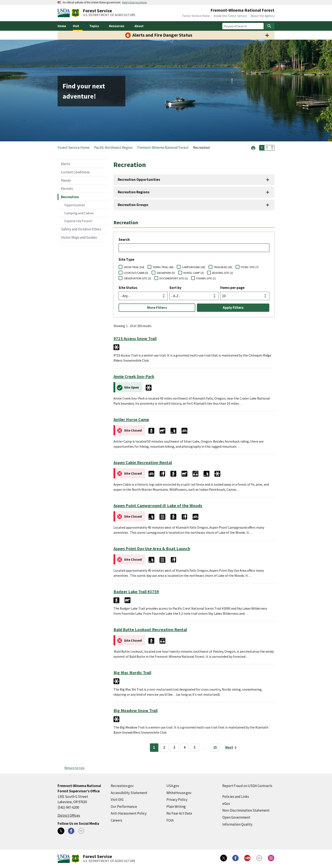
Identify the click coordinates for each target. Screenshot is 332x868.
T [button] (262, 148)
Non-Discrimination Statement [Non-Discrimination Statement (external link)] (246, 810)
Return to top (74, 768)
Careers (116, 820)
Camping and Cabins (79, 213)
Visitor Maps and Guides (79, 237)
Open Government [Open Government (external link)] (236, 817)
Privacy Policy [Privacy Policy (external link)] (177, 800)
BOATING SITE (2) (223, 273)
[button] (253, 147)
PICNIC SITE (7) (250, 267)
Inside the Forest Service (230, 16)
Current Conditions (75, 172)
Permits (67, 189)
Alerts (66, 164)
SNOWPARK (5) (166, 273)
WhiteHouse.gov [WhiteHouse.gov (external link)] (179, 793)
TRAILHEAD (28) (223, 267)
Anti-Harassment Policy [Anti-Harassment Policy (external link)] (129, 813)
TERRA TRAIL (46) (163, 267)
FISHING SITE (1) (206, 278)
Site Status (128, 288)
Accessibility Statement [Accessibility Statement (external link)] (129, 793)
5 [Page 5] (195, 747)
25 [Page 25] (215, 747)
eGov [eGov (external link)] (226, 804)
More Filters (157, 308)
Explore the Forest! (78, 221)
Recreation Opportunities (139, 180)
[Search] (269, 26)
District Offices (69, 815)
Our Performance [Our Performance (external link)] (124, 807)
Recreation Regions (134, 192)
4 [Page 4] (185, 747)
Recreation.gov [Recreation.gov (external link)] (122, 786)
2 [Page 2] (164, 747)
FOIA (170, 820)
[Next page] (232, 748)
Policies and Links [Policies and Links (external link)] (236, 797)
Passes (66, 180)
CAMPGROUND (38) (194, 267)
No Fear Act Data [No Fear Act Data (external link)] (179, 813)
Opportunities (75, 205)
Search (124, 240)
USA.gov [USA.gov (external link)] (173, 786)
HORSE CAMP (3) (194, 273)
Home (62, 26)
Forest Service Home (196, 16)
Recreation (70, 197)
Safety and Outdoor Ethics (81, 229)
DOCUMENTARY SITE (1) (174, 278)
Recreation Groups (133, 205)
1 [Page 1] (154, 747)
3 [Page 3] (174, 747)
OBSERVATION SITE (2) (137, 278)
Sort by (175, 288)
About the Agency (263, 16)
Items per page (232, 288)
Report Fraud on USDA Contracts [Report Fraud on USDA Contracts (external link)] (247, 786)
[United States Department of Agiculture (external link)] (65, 13)
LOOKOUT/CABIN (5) (136, 273)
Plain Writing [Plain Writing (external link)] (176, 807)
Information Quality (237, 824)
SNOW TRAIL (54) (134, 267)
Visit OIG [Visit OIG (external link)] (117, 800)
